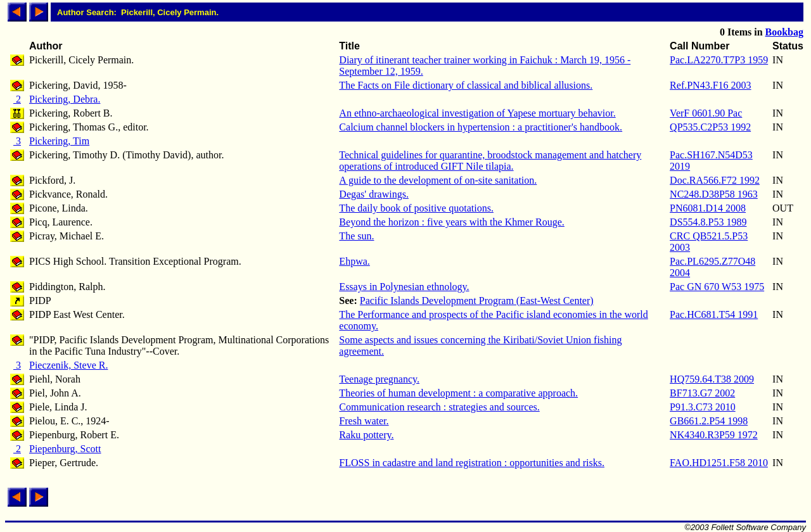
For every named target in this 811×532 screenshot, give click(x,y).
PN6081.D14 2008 (708, 208)
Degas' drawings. (374, 194)
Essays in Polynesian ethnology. (404, 287)
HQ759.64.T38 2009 (712, 379)
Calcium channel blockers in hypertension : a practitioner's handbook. (481, 127)
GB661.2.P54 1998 (709, 421)
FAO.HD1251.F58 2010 (719, 463)
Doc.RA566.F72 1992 (715, 180)
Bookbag (784, 32)
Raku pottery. (366, 435)
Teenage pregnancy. (379, 379)
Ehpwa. (354, 261)
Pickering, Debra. (65, 99)
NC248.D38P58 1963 (714, 194)
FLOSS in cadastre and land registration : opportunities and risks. (472, 463)
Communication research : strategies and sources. (439, 407)
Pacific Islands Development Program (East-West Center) (477, 301)
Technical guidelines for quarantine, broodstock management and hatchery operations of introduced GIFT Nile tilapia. (490, 161)
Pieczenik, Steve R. (68, 365)
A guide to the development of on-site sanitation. (438, 180)
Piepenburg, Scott (65, 449)
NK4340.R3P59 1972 (714, 435)
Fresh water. (364, 421)
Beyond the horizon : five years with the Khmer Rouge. (451, 222)
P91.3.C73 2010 (703, 407)
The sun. (356, 236)
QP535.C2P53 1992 (710, 127)
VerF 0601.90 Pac (706, 113)
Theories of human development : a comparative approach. (458, 393)
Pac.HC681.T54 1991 (714, 314)
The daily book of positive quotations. (416, 208)
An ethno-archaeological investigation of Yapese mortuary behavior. (477, 113)
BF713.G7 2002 (702, 393)
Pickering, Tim (59, 141)
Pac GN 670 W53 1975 (717, 287)
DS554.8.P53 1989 (708, 222)
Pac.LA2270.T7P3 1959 (719, 60)
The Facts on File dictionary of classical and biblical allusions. (466, 85)
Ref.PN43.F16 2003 (710, 85)
